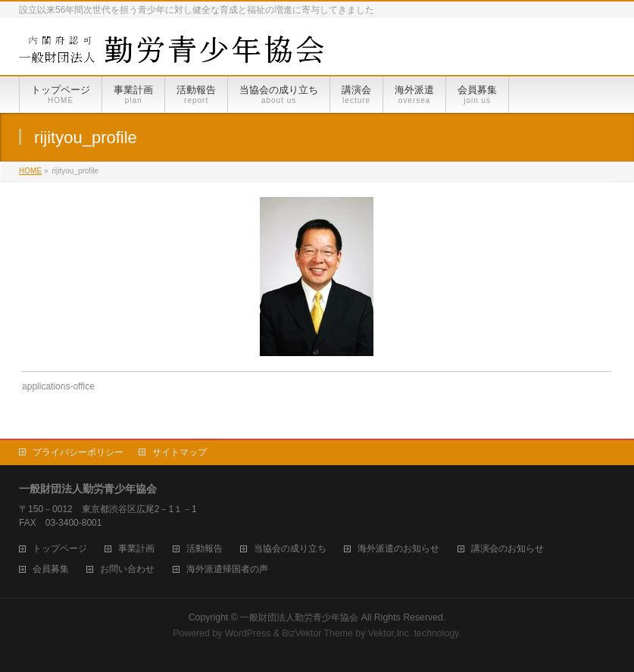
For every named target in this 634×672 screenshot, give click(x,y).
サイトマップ (180, 452)
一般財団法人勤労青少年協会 (299, 617)
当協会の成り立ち (290, 549)
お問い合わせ (127, 569)
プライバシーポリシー (78, 452)
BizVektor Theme (317, 633)
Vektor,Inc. (390, 633)
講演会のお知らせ (508, 549)
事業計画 (136, 549)
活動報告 (205, 549)
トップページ (60, 549)
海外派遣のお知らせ (398, 549)
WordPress (248, 633)
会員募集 (51, 569)
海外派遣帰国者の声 (227, 569)
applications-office (58, 386)
